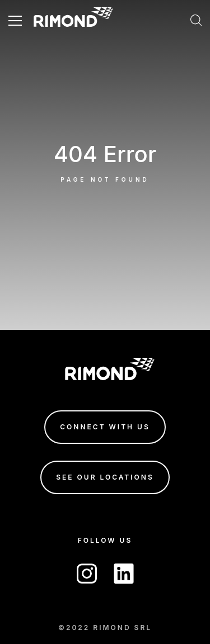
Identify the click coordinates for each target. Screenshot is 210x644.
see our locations (105, 477)
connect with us (105, 427)
